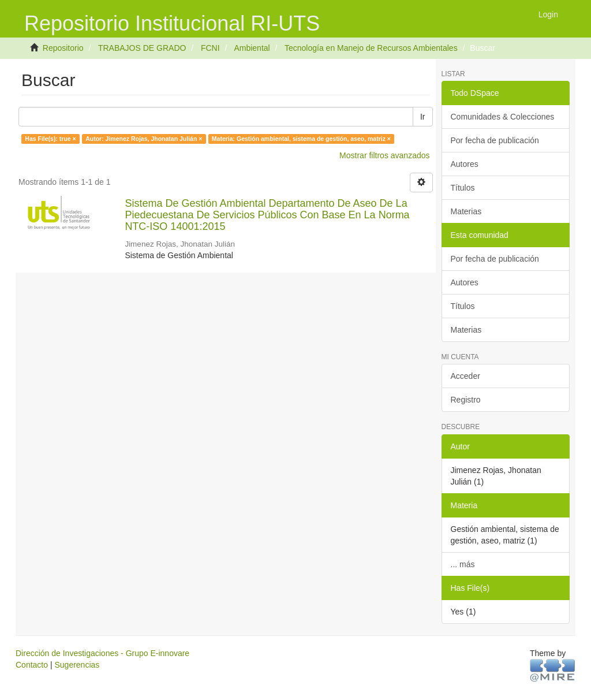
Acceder (465, 376)
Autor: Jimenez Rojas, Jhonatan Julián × (144, 139)
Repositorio (63, 48)
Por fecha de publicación (495, 140)
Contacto (32, 665)
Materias (466, 211)
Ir (423, 117)
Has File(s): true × (50, 139)
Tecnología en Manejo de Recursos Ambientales (371, 48)
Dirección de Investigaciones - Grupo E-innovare (102, 653)
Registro (466, 400)
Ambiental (252, 48)
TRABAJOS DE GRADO (142, 48)
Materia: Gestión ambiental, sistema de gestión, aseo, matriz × (301, 139)
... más (463, 564)
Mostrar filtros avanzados (384, 155)
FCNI (210, 48)
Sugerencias (77, 665)
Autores (465, 164)
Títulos (463, 188)
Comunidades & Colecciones (503, 117)
